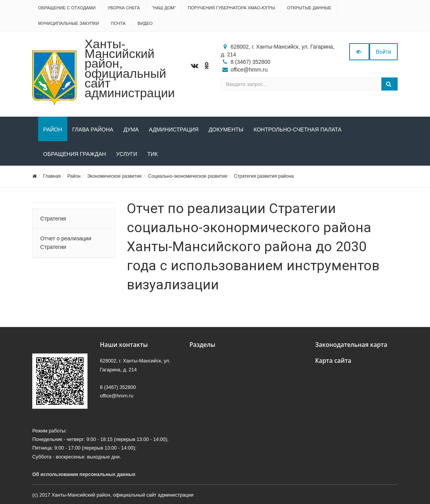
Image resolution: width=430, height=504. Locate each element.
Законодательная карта (351, 345)
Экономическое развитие (114, 176)
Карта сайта (333, 361)
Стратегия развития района (264, 176)
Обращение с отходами (67, 8)
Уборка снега (124, 8)
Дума (131, 129)
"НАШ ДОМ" (164, 8)
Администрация (174, 129)
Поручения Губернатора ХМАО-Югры (231, 8)
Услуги (127, 154)
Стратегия (53, 219)
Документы (226, 129)
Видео (145, 23)
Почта (118, 23)
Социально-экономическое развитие (188, 176)
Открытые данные (309, 8)
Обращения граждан (75, 154)
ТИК (153, 154)
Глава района (93, 129)
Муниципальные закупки (68, 23)
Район (53, 129)
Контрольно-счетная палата (297, 129)
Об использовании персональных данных (84, 474)
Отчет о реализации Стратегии (66, 243)
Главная (52, 176)
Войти (384, 52)
